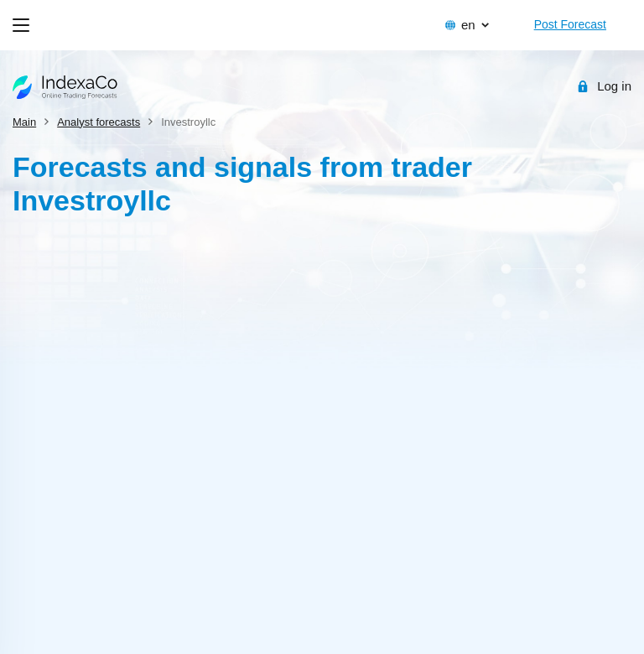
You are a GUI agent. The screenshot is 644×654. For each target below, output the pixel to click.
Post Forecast (570, 24)
